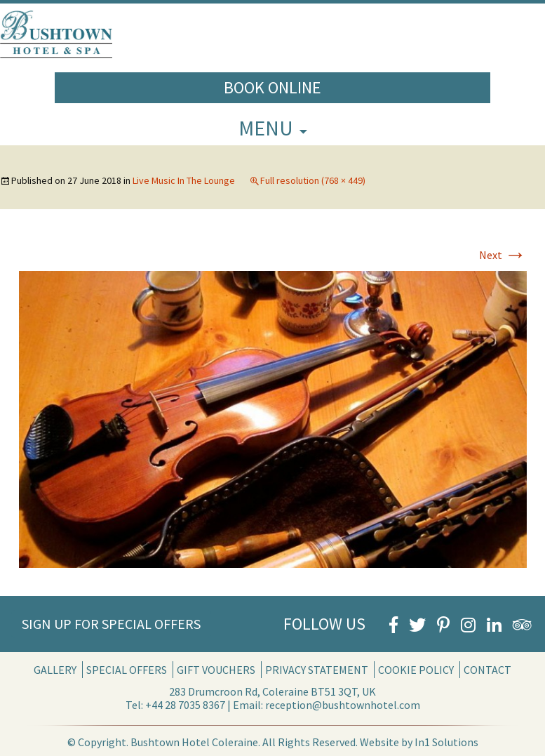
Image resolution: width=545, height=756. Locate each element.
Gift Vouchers (216, 670)
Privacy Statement (317, 670)
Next (503, 255)
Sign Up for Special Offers (111, 624)
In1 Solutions (446, 742)
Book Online (272, 87)
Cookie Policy (416, 670)
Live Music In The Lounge (184, 180)
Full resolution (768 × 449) (313, 180)
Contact (487, 670)
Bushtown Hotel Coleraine (194, 742)
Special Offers (127, 670)
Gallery (55, 670)
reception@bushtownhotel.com (343, 705)
